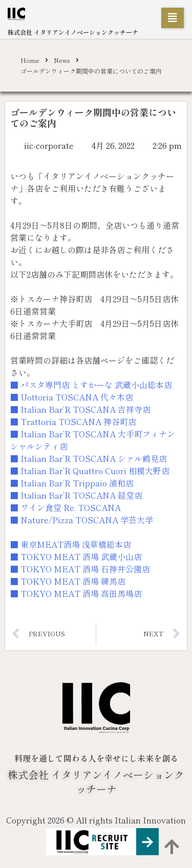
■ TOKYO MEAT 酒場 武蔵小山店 (76, 557)
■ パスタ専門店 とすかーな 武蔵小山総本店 (91, 385)
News (62, 60)
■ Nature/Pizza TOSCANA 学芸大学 (82, 520)
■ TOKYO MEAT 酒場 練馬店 (68, 581)
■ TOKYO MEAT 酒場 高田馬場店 (76, 593)
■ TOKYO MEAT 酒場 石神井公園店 (80, 569)
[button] (173, 18)
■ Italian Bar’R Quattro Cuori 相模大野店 (90, 471)
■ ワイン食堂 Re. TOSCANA (66, 507)
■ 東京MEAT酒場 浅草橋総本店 (71, 544)
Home (30, 60)
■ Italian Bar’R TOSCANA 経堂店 (76, 495)
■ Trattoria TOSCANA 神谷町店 (73, 421)
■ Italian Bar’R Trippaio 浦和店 (72, 483)
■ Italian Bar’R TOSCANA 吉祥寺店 (80, 409)
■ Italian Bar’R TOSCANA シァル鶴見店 (89, 458)
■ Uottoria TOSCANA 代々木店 (72, 397)
